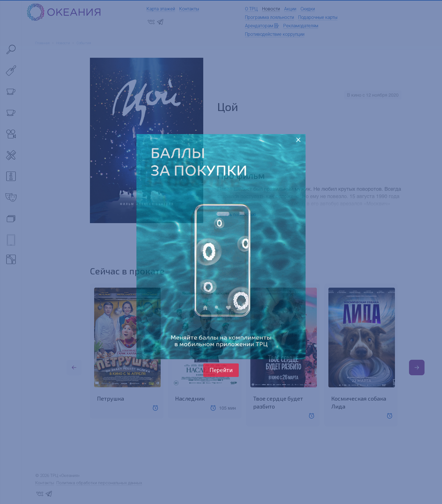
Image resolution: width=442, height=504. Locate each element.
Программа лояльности (269, 17)
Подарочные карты (318, 17)
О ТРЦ (251, 9)
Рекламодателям (301, 26)
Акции (290, 9)
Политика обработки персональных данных (99, 483)
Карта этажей (161, 9)
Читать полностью (237, 214)
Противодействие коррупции (275, 34)
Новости (271, 9)
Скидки (308, 9)
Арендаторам (262, 26)
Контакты (189, 9)
